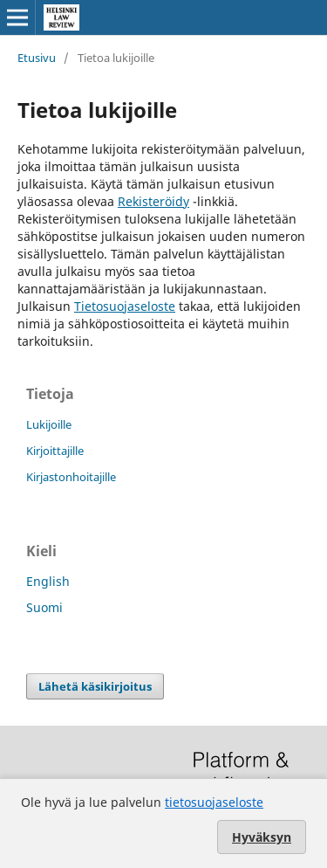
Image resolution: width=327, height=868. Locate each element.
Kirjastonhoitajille (71, 477)
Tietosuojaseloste (125, 306)
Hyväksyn (262, 837)
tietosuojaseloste (214, 802)
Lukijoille (49, 424)
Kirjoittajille (55, 451)
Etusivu (37, 58)
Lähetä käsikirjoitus (95, 686)
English (48, 581)
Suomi (44, 607)
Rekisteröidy (153, 201)
